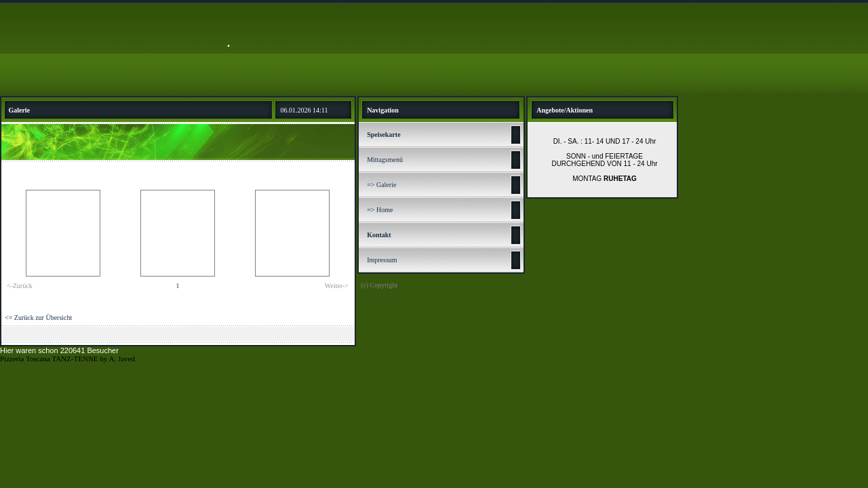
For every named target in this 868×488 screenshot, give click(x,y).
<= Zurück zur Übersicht (38, 318)
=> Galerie (381, 185)
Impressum (382, 260)
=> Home (380, 210)
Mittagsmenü (385, 160)
